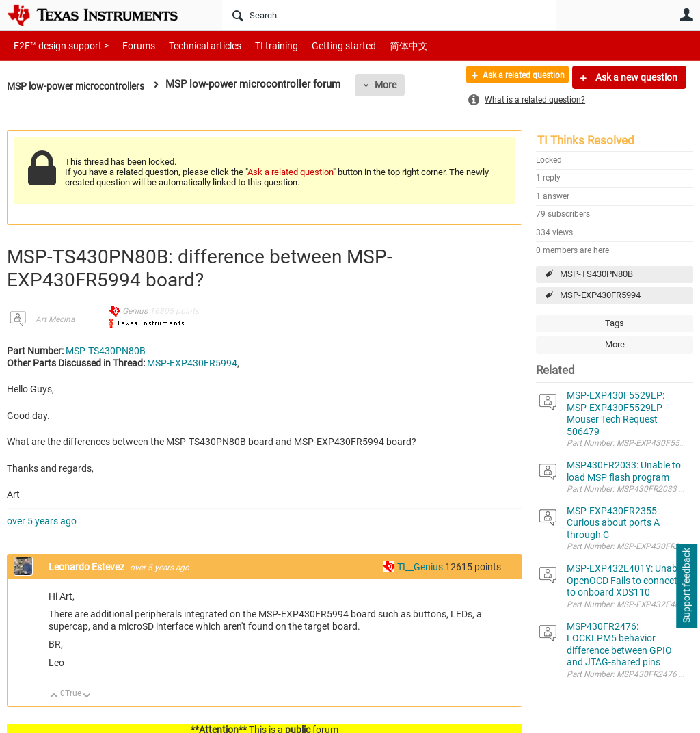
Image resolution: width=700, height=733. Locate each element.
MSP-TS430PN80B (596, 274)
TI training (258, 45)
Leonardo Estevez (87, 567)
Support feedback (686, 586)
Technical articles (191, 45)
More (399, 85)
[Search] (389, 15)
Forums (128, 45)
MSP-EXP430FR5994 (600, 295)
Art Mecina (55, 319)
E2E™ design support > (57, 45)
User (686, 14)
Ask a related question (513, 77)
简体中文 (380, 45)
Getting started (320, 45)
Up (54, 696)
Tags (615, 323)
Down (87, 696)
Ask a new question (635, 77)
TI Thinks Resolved (586, 140)
